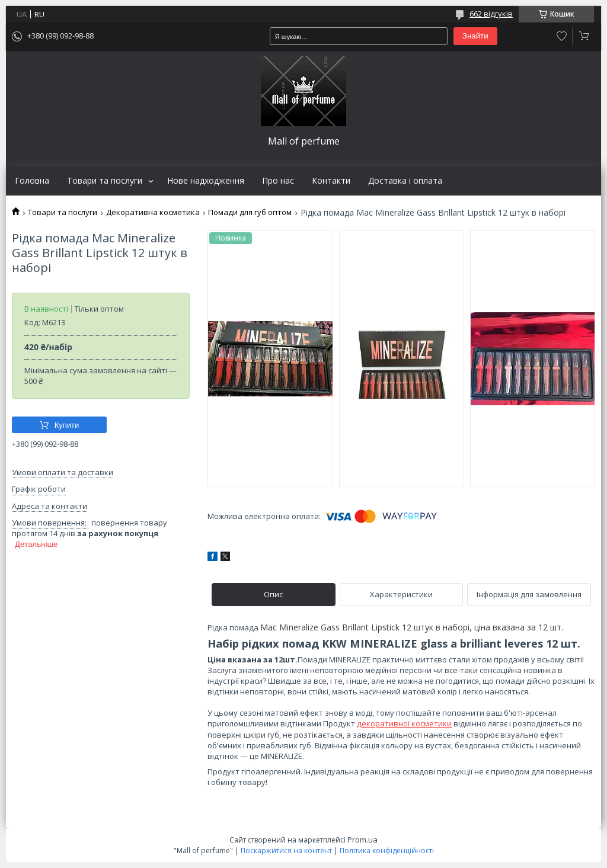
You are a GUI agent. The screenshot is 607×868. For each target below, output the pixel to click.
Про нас (278, 181)
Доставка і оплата (405, 181)
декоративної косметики (404, 723)
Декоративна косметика (153, 212)
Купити (67, 425)
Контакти (331, 181)
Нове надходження (206, 181)
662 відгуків (491, 14)
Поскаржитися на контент (286, 851)
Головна (32, 181)
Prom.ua (362, 840)
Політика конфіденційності (387, 851)
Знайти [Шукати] (475, 36)
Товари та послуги (105, 181)
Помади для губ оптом (250, 212)
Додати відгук (562, 36)
